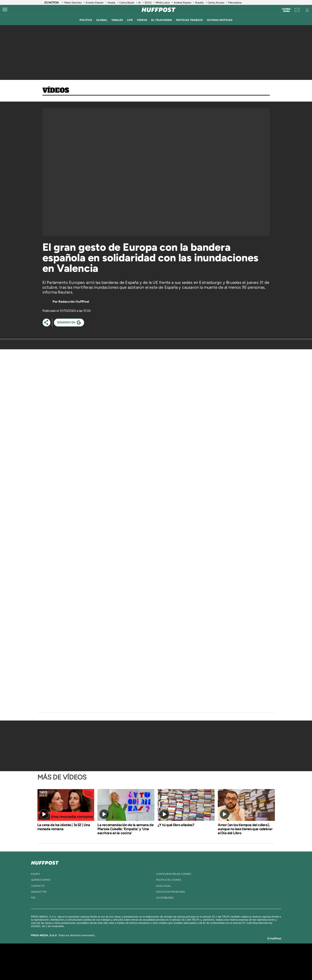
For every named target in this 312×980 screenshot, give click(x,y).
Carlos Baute (127, 3)
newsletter (39, 892)
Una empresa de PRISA (73, 959)
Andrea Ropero (182, 3)
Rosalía (199, 3)
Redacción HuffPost (74, 302)
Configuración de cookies (174, 874)
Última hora (286, 10)
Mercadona (235, 3)
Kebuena (225, 962)
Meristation (219, 968)
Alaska (111, 3)
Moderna (127, 968)
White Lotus (163, 3)
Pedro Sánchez (73, 3)
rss (33, 898)
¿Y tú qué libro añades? (176, 825)
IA (139, 3)
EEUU (148, 3)
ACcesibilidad (165, 898)
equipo (35, 874)
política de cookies (169, 880)
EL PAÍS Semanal (195, 962)
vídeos (142, 20)
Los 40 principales (129, 956)
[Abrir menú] (5, 10)
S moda (181, 968)
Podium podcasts (147, 968)
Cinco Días (165, 962)
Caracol (228, 956)
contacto (38, 886)
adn (213, 956)
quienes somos (41, 880)
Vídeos (56, 91)
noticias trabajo (189, 20)
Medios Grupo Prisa (73, 969)
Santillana (148, 956)
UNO (137, 962)
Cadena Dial (180, 962)
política (86, 20)
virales (117, 20)
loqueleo (199, 968)
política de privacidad (171, 892)
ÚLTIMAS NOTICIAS (220, 20)
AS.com (200, 956)
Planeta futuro (210, 962)
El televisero (162, 20)
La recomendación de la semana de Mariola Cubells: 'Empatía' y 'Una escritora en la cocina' (125, 829)
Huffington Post (115, 962)
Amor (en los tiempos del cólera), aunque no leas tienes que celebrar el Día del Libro (245, 829)
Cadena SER (187, 956)
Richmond (107, 968)
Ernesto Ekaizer (95, 3)
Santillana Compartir (169, 956)
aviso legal (164, 886)
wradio (149, 962)
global (102, 20)
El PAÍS (110, 956)
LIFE (130, 20)
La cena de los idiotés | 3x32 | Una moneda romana (64, 827)
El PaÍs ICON (164, 968)
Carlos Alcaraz (216, 3)
